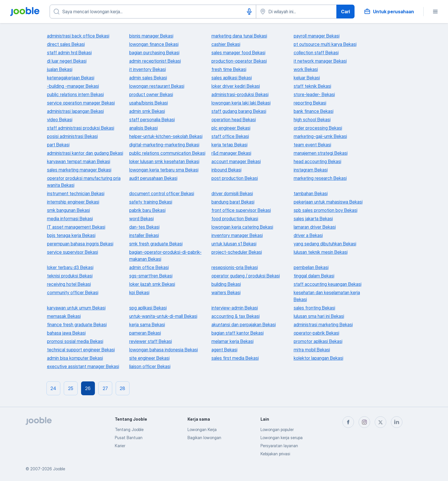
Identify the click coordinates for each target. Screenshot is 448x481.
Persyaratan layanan (279, 446)
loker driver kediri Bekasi (236, 86)
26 (88, 388)
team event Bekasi (312, 145)
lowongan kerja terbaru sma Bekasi (164, 170)
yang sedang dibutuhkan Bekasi (325, 244)
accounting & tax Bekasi (236, 316)
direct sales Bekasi (66, 44)
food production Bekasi (235, 219)
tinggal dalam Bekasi (314, 276)
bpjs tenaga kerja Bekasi (71, 235)
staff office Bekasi (230, 136)
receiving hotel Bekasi (69, 284)
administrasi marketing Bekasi (323, 325)
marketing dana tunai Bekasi (239, 36)
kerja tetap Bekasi (229, 145)
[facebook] (348, 422)
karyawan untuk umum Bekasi (76, 308)
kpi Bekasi (139, 292)
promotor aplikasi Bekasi (318, 341)
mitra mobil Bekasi (312, 350)
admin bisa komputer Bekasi (75, 358)
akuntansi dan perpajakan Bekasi (244, 325)
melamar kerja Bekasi (233, 341)
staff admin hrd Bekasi (69, 53)
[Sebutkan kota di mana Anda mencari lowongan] (296, 12)
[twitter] (380, 422)
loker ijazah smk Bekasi (152, 284)
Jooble (59, 469)
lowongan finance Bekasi (154, 44)
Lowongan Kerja (202, 429)
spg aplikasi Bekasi (148, 308)
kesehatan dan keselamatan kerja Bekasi (327, 296)
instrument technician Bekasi (76, 193)
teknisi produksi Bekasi (70, 276)
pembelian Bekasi (311, 267)
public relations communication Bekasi (167, 153)
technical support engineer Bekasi (81, 350)
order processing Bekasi (318, 128)
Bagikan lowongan (204, 438)
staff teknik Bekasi (312, 86)
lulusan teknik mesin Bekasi (321, 252)
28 (122, 388)
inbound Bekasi (226, 170)
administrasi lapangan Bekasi (75, 111)
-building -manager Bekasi (73, 86)
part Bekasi (58, 145)
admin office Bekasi (149, 267)
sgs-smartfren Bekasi (151, 276)
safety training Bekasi (151, 202)
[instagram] (364, 422)
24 (53, 388)
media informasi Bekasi (70, 219)
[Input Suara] (249, 12)
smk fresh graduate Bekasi (156, 244)
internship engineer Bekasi (73, 202)
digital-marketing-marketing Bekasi (164, 145)
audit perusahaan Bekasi (153, 178)
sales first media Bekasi (235, 358)
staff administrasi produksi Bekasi (81, 128)
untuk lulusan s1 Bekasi (234, 244)
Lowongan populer (277, 429)
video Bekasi (60, 120)
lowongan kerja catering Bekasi (242, 227)
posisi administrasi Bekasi (72, 136)
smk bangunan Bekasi (69, 210)
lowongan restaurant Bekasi (157, 86)
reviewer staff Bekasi (151, 341)
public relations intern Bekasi (75, 94)
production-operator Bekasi (239, 61)
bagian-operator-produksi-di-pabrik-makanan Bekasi (165, 256)
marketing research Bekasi (320, 178)
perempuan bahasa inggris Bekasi (80, 244)
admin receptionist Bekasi (155, 61)
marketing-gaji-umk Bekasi (320, 136)
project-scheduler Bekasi (237, 252)
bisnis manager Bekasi (151, 36)
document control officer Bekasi (162, 193)
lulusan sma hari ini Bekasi (319, 316)
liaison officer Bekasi (150, 366)
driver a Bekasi (308, 235)
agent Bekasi (224, 350)
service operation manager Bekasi (81, 103)
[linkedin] (397, 422)
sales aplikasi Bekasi (232, 78)
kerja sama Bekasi (147, 325)
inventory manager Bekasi (237, 235)
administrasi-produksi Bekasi (240, 94)
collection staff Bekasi (316, 53)
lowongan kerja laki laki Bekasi (241, 103)
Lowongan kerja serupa (282, 438)
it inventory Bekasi (148, 69)
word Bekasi (141, 219)
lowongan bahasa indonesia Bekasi (164, 350)
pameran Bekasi (145, 333)
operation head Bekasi (234, 120)
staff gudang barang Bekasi (239, 111)
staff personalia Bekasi (152, 120)
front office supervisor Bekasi (241, 210)
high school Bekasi (312, 120)
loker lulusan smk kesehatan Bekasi (164, 161)
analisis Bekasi (144, 128)
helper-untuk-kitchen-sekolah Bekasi (166, 136)
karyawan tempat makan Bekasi (79, 161)
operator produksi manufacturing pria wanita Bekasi (84, 182)
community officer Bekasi (73, 292)
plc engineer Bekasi (231, 128)
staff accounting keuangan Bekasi (328, 284)
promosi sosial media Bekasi (75, 341)
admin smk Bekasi (147, 111)
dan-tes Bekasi (144, 227)
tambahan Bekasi (311, 193)
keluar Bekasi (307, 78)
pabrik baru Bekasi (147, 210)
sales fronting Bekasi (314, 308)
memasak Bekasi (64, 316)
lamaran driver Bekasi (315, 227)
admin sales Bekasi (148, 78)
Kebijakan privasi (275, 454)
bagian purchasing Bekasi (154, 53)
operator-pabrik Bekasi (316, 333)
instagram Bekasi (311, 170)
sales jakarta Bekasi (313, 219)
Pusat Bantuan (129, 438)
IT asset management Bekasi (76, 227)
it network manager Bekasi (320, 61)
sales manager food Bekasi (238, 53)
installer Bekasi (144, 235)
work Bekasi (306, 69)
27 (105, 388)
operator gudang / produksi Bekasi (246, 276)
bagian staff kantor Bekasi (238, 333)
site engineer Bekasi (149, 358)
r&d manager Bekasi (231, 153)
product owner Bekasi (151, 94)
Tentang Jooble (129, 429)
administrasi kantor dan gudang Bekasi (85, 153)
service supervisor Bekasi (73, 252)
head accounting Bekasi (317, 161)
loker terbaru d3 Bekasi (70, 267)
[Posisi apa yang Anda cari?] (153, 12)
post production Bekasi (235, 178)
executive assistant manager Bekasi (83, 366)
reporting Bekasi (310, 103)
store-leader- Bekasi (314, 94)
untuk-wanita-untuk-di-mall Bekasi (163, 316)
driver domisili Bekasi (232, 193)
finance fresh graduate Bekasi (77, 325)
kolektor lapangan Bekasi (318, 358)
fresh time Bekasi (229, 69)
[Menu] (435, 12)
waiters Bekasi (226, 292)
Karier (120, 446)
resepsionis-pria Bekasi (235, 267)
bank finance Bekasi (314, 111)
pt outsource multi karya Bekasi (325, 44)
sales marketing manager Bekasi (79, 170)
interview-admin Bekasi (235, 308)
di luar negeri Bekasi (67, 61)
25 (71, 388)
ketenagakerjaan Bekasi (71, 78)
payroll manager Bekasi (317, 36)
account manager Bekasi (236, 161)
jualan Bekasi (60, 69)
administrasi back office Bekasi (78, 36)
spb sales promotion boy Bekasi (326, 210)
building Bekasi (226, 284)
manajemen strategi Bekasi (321, 153)
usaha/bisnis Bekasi (149, 103)
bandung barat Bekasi (233, 202)
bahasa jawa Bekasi (66, 333)
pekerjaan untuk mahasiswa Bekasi (328, 202)
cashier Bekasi (226, 44)
